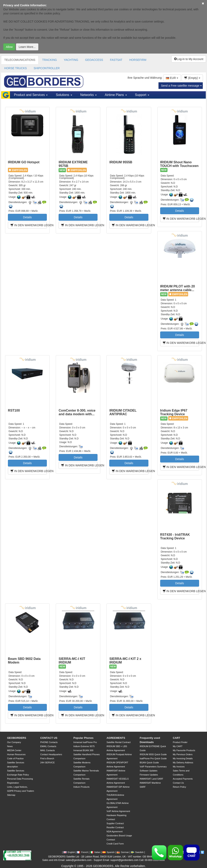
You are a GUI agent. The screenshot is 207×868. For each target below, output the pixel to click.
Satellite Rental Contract (119, 742)
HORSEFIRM (138, 60)
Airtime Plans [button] (116, 95)
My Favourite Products (184, 750)
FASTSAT (116, 60)
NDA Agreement (114, 831)
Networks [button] (88, 95)
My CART (178, 746)
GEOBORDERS (17, 738)
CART (176, 738)
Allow (9, 47)
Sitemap (11, 795)
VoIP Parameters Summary (153, 767)
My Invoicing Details (183, 758)
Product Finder (180, 742)
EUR (172, 78)
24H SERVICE (47, 763)
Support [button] (142, 95)
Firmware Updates (149, 775)
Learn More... (27, 47)
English (69, 852)
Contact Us (178, 783)
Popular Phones (83, 738)
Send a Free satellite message (181, 86)
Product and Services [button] (31, 95)
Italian (95, 852)
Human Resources (16, 754)
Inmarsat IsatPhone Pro (85, 742)
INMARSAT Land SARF (151, 779)
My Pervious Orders (183, 754)
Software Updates (149, 771)
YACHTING (71, 60)
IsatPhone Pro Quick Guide (153, 758)
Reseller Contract (115, 827)
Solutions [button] (64, 95)
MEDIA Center (14, 750)
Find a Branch (47, 758)
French (82, 852)
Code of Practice (15, 758)
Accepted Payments (183, 779)
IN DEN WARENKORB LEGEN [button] (29, 225)
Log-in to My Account (189, 59)
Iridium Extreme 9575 (84, 746)
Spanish (109, 852)
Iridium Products (81, 787)
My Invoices (179, 767)
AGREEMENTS (116, 738)
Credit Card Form (115, 844)
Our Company (14, 742)
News (10, 746)
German (123, 852)
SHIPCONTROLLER (47, 68)
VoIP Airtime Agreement (118, 811)
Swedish (137, 852)
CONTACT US (49, 738)
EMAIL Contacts (48, 746)
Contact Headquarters (51, 754)
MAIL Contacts (47, 750)
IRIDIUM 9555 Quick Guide (153, 754)
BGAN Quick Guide (149, 763)
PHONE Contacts (49, 742)
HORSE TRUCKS (16, 68)
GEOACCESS (94, 60)
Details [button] (27, 217)
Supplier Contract (115, 823)
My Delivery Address (183, 763)
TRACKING (49, 60)
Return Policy (179, 787)
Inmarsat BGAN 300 (83, 750)
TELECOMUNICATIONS (20, 60)
